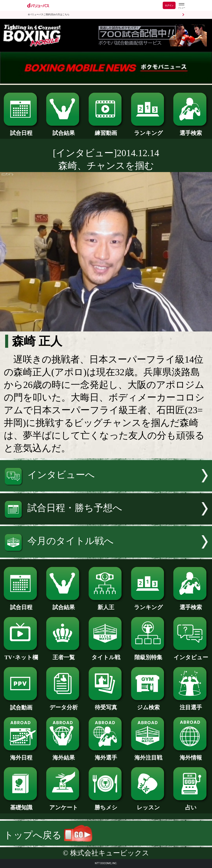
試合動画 (21, 705)
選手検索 (191, 130)
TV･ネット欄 (21, 655)
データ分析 (64, 705)
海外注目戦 (148, 755)
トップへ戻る (48, 835)
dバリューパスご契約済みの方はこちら (49, 14)
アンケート (64, 805)
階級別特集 (148, 655)
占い (191, 805)
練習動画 (106, 130)
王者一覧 (64, 655)
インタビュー (191, 655)
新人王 (106, 605)
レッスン (148, 805)
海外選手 (106, 755)
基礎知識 (21, 805)
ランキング (148, 130)
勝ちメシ (106, 805)
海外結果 (64, 755)
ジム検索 (148, 705)
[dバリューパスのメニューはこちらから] (181, 6)
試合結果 (64, 130)
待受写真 (106, 705)
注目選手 (191, 705)
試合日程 (21, 130)
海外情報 (191, 755)
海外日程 (21, 755)
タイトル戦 (106, 655)
